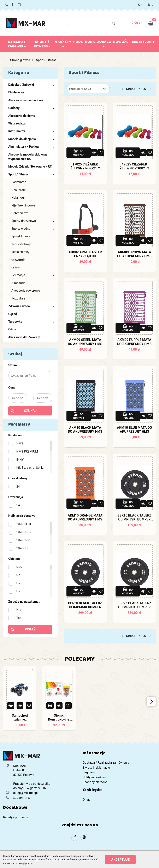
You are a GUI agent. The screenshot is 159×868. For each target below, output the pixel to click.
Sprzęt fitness (33, 236)
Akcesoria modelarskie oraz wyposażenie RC (31, 157)
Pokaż (30, 629)
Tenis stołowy (21, 244)
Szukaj (30, 411)
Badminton (19, 182)
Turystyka (31, 322)
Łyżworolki (33, 260)
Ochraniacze (20, 213)
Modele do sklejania (31, 139)
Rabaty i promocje (16, 817)
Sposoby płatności (95, 782)
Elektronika (16, 92)
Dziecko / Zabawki (17, 45)
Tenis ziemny (20, 252)
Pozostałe (18, 298)
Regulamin (90, 772)
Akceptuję (120, 860)
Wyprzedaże (17, 123)
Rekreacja (33, 275)
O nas (87, 800)
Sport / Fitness (42, 45)
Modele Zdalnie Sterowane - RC (31, 167)
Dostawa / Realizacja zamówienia (106, 763)
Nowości (121, 43)
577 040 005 (7, 5)
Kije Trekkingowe (23, 205)
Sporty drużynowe (33, 221)
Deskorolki (19, 190)
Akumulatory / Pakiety (31, 147)
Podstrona (84, 43)
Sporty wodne (33, 229)
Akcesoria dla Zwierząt (24, 337)
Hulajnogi (18, 198)
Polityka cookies (94, 777)
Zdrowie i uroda (31, 306)
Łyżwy (16, 267)
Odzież (31, 329)
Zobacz (104, 43)
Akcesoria (18, 283)
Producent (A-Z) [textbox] (80, 89)
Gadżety (63, 43)
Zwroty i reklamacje (96, 768)
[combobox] (88, 89)
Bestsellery (143, 43)
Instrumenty (31, 131)
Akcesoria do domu (22, 116)
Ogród (13, 314)
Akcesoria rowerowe (26, 291)
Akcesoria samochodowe (26, 100)
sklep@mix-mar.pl (25, 793)
